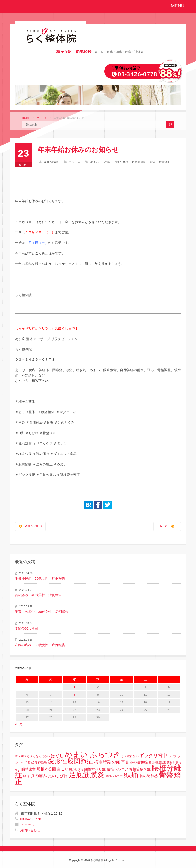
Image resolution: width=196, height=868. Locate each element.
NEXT (164, 526)
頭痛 (152, 162)
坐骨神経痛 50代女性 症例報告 (40, 578)
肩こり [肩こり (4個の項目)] (63, 769)
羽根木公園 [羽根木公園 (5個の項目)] (46, 769)
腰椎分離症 (121, 162)
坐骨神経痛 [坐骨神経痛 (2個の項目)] (39, 762)
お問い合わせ (30, 830)
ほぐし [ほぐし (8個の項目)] (57, 756)
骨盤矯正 (164, 162)
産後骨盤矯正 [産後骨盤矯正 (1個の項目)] (157, 762)
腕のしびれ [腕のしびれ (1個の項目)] (76, 769)
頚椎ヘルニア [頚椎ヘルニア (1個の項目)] (114, 776)
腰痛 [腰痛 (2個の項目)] (26, 776)
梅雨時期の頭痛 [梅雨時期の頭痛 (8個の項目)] (110, 762)
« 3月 (19, 724)
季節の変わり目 (26, 628)
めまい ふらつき (101, 162)
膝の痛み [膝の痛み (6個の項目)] (39, 776)
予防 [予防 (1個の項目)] (28, 762)
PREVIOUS (33, 526)
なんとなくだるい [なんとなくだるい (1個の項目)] (38, 756)
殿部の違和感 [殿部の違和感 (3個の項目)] (137, 762)
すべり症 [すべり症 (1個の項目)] (20, 756)
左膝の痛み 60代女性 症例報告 (40, 645)
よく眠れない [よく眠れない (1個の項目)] (130, 756)
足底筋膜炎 (139, 162)
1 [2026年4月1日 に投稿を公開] (74, 687)
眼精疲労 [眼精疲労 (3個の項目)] (29, 769)
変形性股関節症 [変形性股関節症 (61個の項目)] (71, 761)
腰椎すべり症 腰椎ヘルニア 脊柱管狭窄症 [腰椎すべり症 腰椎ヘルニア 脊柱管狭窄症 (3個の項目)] (117, 769)
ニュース (42, 118)
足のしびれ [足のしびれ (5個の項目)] (58, 776)
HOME (26, 118)
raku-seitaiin (51, 162)
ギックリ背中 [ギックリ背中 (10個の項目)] (153, 756)
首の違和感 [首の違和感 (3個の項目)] (149, 776)
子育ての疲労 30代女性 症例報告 (41, 612)
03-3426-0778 (30, 819)
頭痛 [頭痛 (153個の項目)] (131, 775)
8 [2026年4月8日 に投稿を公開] (74, 695)
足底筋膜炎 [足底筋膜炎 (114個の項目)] (87, 775)
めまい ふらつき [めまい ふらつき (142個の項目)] (93, 754)
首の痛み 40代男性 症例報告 (38, 595)
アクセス (28, 825)
